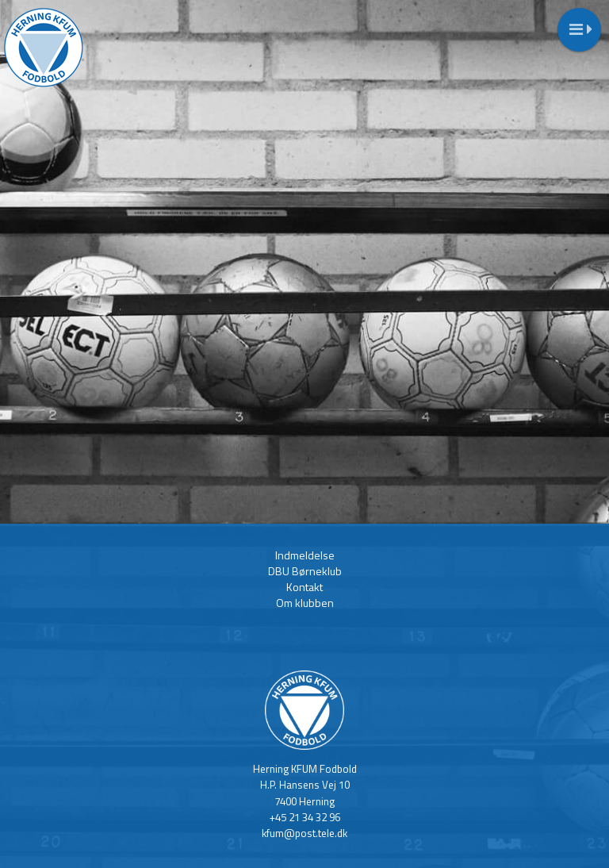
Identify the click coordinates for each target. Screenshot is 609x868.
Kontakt (304, 587)
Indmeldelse (305, 555)
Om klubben (305, 603)
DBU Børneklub (305, 571)
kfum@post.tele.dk (304, 833)
